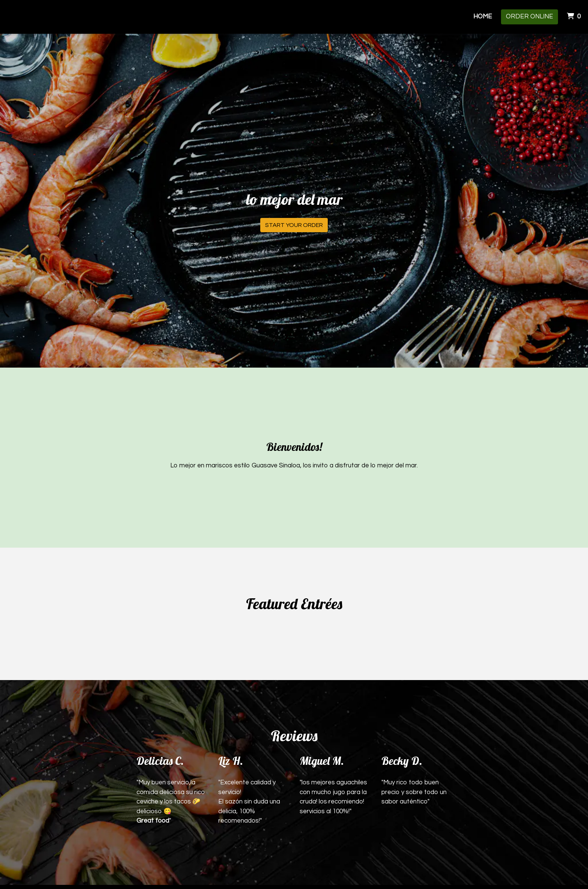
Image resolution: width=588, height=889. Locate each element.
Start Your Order (294, 225)
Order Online (529, 17)
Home (483, 17)
